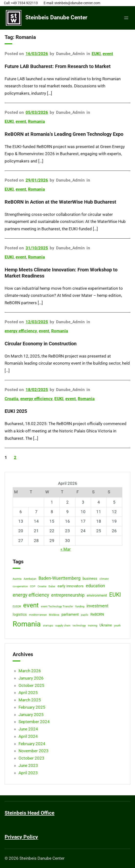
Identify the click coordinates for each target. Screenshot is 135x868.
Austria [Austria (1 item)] (17, 579)
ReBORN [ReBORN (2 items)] (97, 614)
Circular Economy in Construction (41, 344)
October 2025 (31, 685)
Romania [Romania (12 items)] (27, 624)
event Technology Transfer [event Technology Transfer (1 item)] (57, 607)
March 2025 (30, 700)
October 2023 (31, 758)
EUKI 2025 (16, 411)
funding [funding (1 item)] (80, 607)
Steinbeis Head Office (29, 813)
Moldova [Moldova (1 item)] (54, 615)
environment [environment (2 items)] (97, 595)
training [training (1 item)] (93, 626)
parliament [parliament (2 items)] (70, 614)
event (108, 54)
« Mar (66, 549)
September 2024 (34, 722)
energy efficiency (21, 331)
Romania (36, 121)
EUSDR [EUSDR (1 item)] (17, 607)
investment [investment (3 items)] (97, 606)
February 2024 (32, 744)
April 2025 (28, 693)
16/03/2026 (37, 54)
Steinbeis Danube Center (56, 17)
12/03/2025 (37, 322)
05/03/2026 (37, 112)
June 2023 (28, 765)
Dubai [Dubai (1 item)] (52, 586)
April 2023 (28, 773)
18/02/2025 (37, 390)
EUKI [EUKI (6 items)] (115, 595)
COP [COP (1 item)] (33, 586)
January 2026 (31, 678)
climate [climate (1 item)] (104, 579)
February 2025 (32, 707)
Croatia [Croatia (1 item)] (42, 586)
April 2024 (28, 736)
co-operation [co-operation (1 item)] (20, 586)
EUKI (96, 54)
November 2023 (34, 751)
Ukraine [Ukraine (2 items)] (106, 625)
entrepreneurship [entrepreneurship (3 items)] (68, 595)
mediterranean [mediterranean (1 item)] (38, 615)
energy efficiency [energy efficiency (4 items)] (31, 595)
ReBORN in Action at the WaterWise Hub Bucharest (60, 202)
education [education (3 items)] (95, 586)
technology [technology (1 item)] (79, 626)
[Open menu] (126, 18)
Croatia (11, 399)
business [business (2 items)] (90, 579)
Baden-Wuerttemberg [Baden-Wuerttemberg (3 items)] (59, 578)
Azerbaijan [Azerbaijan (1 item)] (30, 579)
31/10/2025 (37, 248)
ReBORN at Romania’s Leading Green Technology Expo (64, 134)
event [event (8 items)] (31, 605)
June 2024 (28, 729)
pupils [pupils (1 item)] (85, 615)
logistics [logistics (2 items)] (20, 614)
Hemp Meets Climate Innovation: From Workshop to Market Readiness (61, 273)
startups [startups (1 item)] (48, 626)
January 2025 (31, 715)
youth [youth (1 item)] (117, 626)
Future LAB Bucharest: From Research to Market (58, 66)
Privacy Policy (21, 837)
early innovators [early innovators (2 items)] (71, 586)
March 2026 (30, 671)
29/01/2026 (37, 180)
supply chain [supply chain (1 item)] (63, 626)
